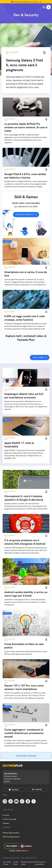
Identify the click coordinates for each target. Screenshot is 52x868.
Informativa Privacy (7, 863)
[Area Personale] (49, 7)
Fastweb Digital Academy (11, 833)
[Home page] (17, 7)
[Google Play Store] (37, 789)
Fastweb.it (6, 823)
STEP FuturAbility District (11, 837)
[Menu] (3, 7)
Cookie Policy (16, 863)
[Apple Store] (14, 789)
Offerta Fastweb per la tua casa (26, 2)
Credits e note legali (9, 819)
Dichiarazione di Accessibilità (40, 863)
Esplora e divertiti (25, 215)
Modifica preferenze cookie (28, 863)
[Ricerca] (44, 7)
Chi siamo (6, 815)
